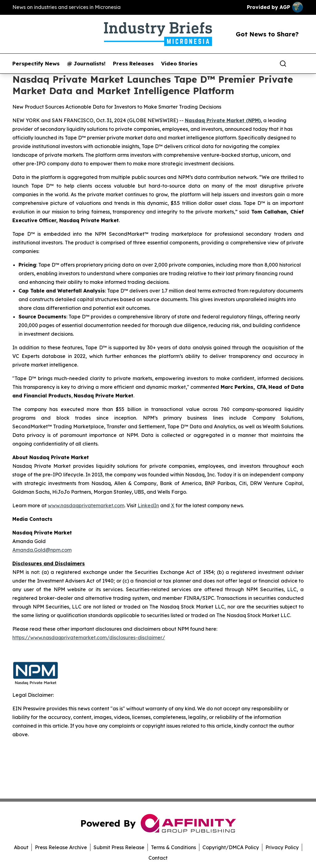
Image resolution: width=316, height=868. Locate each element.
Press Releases (133, 64)
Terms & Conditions (173, 847)
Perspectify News (36, 64)
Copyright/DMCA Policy (231, 847)
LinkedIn (148, 505)
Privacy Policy (282, 847)
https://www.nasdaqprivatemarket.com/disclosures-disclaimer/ (89, 638)
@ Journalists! (86, 64)
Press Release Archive (61, 847)
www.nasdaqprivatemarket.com (86, 505)
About (21, 847)
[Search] (283, 64)
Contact (158, 858)
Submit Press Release (119, 847)
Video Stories (179, 64)
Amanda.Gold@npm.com (42, 550)
